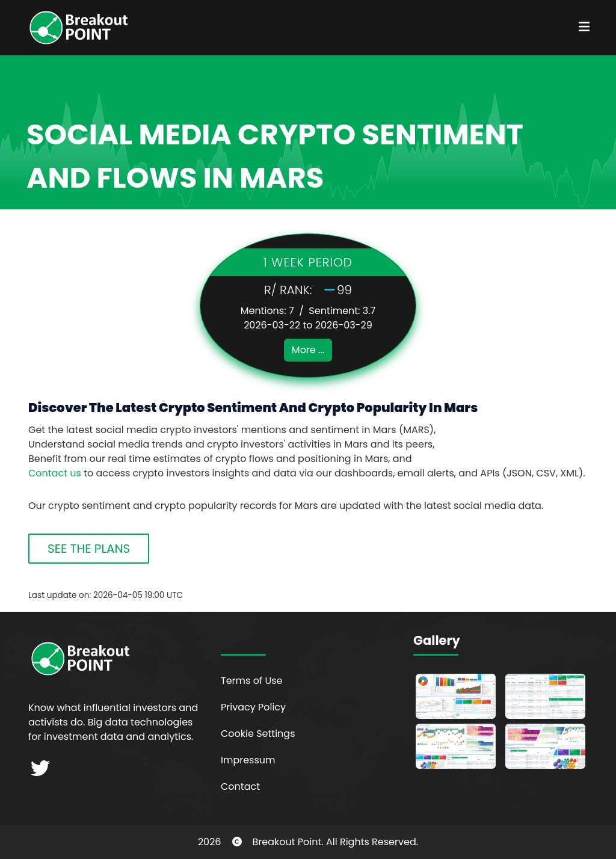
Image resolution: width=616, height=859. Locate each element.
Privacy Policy (253, 707)
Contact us (55, 473)
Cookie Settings (258, 734)
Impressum (248, 760)
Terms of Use (252, 681)
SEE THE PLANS (89, 549)
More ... (308, 350)
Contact (240, 787)
